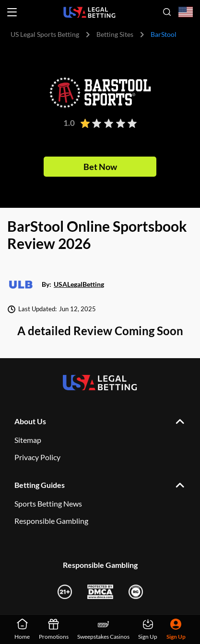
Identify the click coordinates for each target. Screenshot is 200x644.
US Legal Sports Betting (45, 34)
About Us (30, 421)
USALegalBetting (79, 285)
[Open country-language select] (186, 12)
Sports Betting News (48, 503)
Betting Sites (115, 34)
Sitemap (28, 440)
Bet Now (100, 167)
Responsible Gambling (51, 521)
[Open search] (167, 12)
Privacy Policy (37, 457)
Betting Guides (40, 485)
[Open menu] (12, 12)
